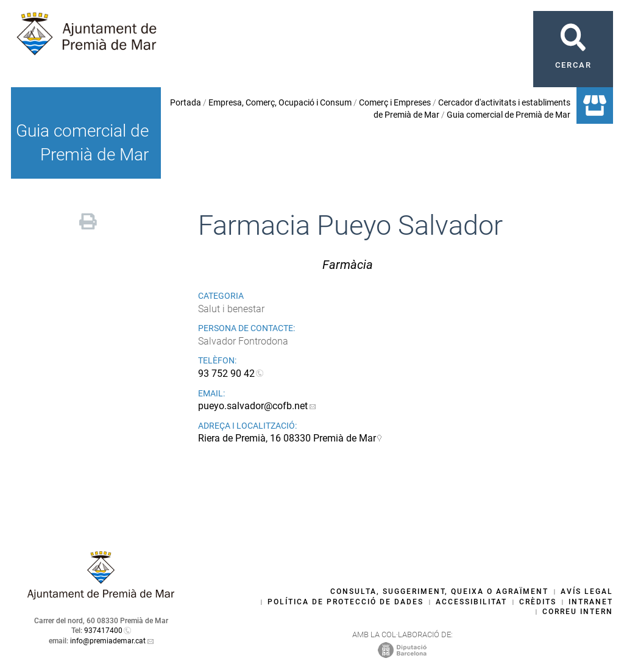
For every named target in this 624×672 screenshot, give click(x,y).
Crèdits (538, 602)
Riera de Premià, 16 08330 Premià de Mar (287, 438)
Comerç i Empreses (395, 102)
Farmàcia (348, 265)
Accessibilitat (471, 602)
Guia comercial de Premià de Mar (509, 115)
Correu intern (578, 612)
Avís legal (587, 592)
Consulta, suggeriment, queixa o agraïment (439, 592)
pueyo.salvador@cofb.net (253, 406)
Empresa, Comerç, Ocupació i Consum (280, 102)
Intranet (591, 602)
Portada (186, 102)
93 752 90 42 (226, 374)
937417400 (103, 631)
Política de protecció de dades (346, 602)
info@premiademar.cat (108, 641)
